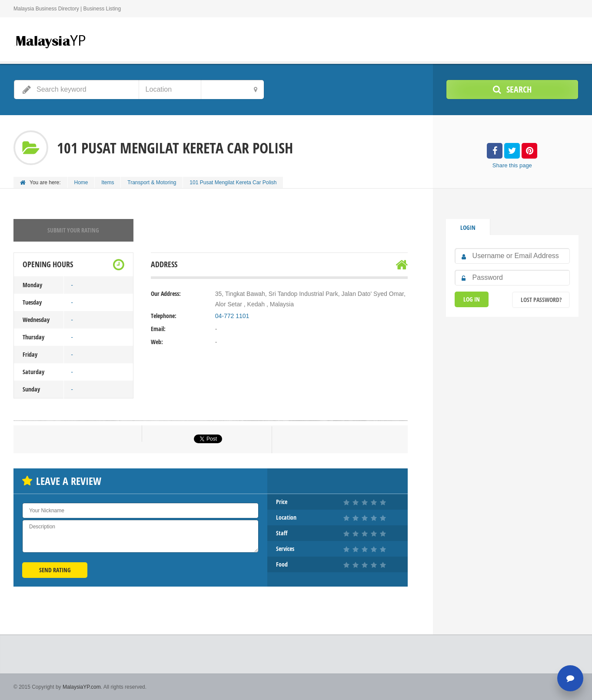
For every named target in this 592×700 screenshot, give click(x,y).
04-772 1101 (232, 316)
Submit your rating (73, 230)
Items (108, 182)
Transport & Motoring (152, 182)
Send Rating (55, 570)
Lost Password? (541, 300)
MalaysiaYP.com (82, 687)
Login (468, 227)
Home (81, 182)
